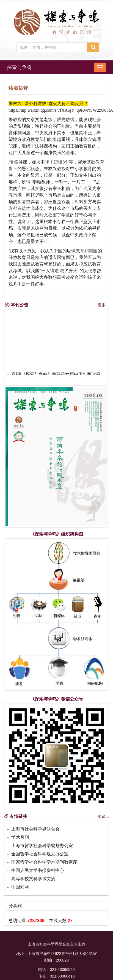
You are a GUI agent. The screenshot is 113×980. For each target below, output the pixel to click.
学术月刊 (20, 837)
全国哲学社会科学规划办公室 (40, 854)
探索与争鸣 (19, 67)
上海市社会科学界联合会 (35, 829)
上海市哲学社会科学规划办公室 (42, 846)
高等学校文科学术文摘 (33, 879)
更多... (103, 305)
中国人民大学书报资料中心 (38, 870)
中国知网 (20, 887)
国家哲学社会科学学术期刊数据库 (44, 862)
